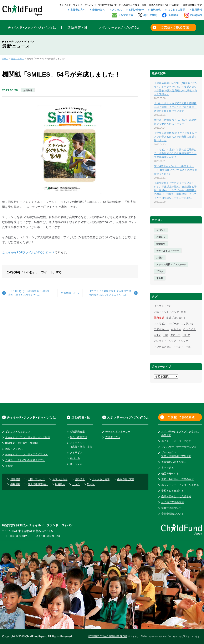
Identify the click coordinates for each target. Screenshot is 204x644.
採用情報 (197, 10)
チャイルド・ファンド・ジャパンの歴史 (28, 437)
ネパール (174, 324)
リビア (186, 335)
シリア (172, 341)
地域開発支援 (77, 432)
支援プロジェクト (176, 318)
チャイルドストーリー (168, 251)
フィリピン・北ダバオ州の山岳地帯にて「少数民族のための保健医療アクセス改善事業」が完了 (175, 153)
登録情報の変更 (126, 479)
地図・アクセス (14, 449)
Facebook (173, 15)
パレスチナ (160, 341)
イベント (161, 230)
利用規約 (60, 484)
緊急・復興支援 (78, 437)
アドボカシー (162, 329)
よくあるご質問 (176, 10)
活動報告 (161, 244)
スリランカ (187, 324)
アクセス (117, 10)
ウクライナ (189, 329)
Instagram (196, 15)
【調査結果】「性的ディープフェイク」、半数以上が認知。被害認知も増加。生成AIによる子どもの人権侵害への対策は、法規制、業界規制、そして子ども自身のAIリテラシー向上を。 (175, 190)
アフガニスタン (163, 347)
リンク (76, 484)
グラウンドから (163, 306)
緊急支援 (159, 318)
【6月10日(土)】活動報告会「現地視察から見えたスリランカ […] (29, 293)
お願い (160, 258)
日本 (166, 335)
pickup (158, 335)
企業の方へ (98, 10)
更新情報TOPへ (70, 293)
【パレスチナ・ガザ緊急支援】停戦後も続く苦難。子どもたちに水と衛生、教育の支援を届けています (175, 107)
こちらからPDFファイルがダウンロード (28, 252)
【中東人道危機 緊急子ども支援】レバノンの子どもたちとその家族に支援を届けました (176, 137)
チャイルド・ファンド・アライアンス (26, 454)
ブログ (160, 271)
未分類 (160, 278)
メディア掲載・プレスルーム (171, 264)
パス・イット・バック (167, 312)
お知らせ (28, 90)
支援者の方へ (78, 10)
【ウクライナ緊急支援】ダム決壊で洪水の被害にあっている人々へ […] (110, 293)
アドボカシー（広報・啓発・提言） (82, 445)
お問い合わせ (136, 10)
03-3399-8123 (19, 536)
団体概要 (15, 479)
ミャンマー (184, 341)
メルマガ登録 (126, 15)
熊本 (184, 312)
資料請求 (155, 10)
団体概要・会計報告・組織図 (21, 443)
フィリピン (160, 324)
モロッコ (175, 335)
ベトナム (176, 329)
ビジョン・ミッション (18, 432)
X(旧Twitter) (150, 15)
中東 (188, 347)
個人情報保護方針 (38, 484)
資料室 (9, 466)
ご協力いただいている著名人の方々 (25, 460)
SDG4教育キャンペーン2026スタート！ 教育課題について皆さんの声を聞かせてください (176, 170)
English (91, 484)
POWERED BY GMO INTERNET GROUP (108, 636)
